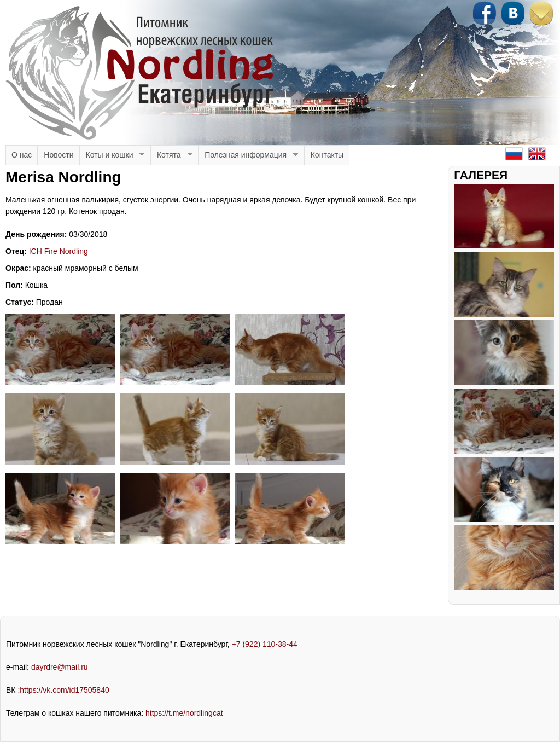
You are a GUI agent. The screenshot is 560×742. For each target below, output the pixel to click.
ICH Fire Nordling (59, 251)
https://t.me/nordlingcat (184, 713)
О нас (22, 155)
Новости (59, 155)
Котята (172, 158)
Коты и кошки (112, 158)
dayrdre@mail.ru (60, 667)
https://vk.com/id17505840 (64, 690)
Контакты (327, 155)
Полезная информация (248, 158)
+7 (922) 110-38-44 (265, 644)
